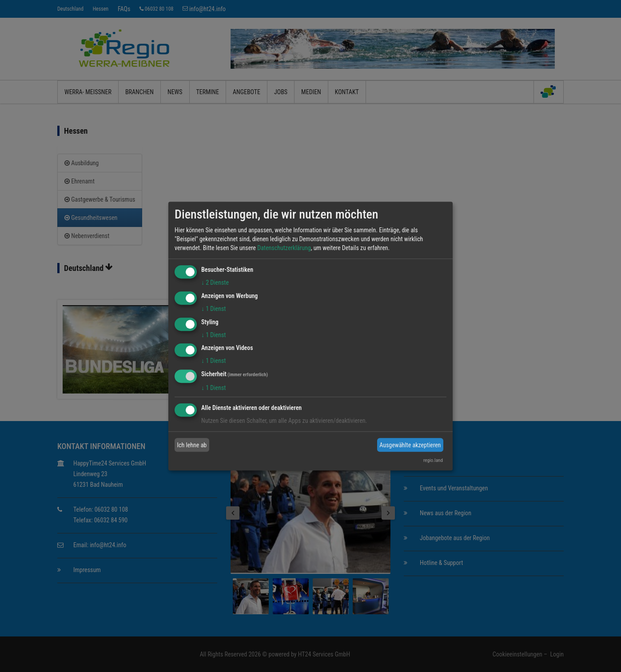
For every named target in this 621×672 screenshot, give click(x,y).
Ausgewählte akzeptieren (410, 445)
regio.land (433, 460)
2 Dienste (215, 282)
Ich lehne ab (192, 445)
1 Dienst (213, 309)
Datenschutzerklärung (284, 248)
